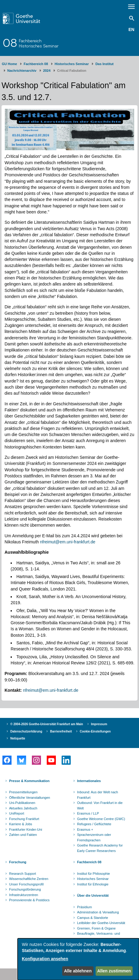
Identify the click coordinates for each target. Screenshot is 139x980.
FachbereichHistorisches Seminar (39, 43)
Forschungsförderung (25, 889)
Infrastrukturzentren (24, 895)
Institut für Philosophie (93, 874)
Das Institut (104, 64)
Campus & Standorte (93, 918)
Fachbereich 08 (36, 64)
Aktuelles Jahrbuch (23, 808)
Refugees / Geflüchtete (94, 824)
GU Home (9, 64)
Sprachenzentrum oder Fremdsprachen (94, 837)
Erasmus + (85, 829)
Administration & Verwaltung (98, 912)
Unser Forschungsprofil (26, 884)
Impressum (99, 724)
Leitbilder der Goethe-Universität (101, 923)
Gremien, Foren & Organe (96, 928)
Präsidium (85, 907)
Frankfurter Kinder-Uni (26, 829)
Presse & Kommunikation (29, 781)
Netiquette (18, 738)
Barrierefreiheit (61, 731)
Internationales (89, 781)
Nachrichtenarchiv (22, 71)
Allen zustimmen (114, 971)
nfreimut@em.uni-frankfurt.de (68, 542)
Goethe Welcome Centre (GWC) (101, 819)
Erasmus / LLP (88, 813)
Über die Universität (93, 895)
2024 (47, 71)
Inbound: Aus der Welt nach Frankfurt (98, 795)
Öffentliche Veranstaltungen (30, 798)
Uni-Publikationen (22, 803)
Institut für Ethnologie (93, 884)
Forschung (18, 862)
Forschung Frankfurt (24, 819)
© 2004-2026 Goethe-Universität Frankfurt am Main (47, 724)
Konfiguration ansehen (45, 959)
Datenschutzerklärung (26, 731)
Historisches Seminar (72, 64)
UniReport (17, 813)
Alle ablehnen (78, 971)
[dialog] (78, 959)
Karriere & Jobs (21, 824)
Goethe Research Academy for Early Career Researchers (100, 848)
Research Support (23, 874)
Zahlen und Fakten (23, 835)
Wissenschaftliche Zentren (29, 879)
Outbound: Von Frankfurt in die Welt (100, 805)
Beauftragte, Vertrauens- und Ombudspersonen (98, 936)
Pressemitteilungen (23, 792)
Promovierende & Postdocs (29, 900)
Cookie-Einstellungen (95, 731)
